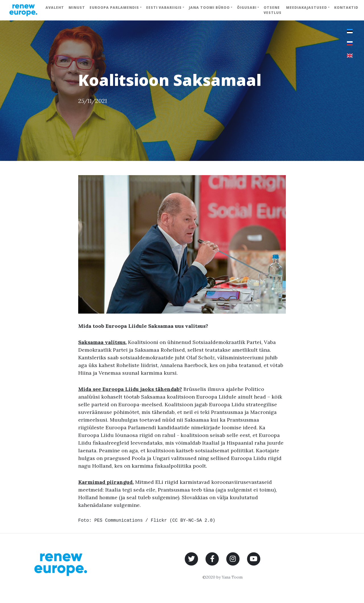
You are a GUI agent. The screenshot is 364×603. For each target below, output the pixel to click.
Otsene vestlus (273, 10)
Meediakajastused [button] (307, 8)
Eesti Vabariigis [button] (164, 8)
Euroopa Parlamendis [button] (114, 8)
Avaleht (55, 8)
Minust (77, 8)
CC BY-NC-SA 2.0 (193, 521)
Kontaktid (346, 8)
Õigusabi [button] (247, 8)
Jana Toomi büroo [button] (209, 8)
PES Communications (119, 521)
